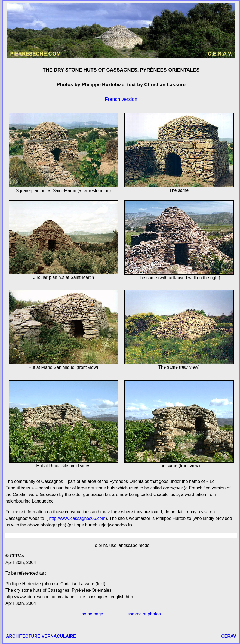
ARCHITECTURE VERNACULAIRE (41, 636)
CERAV (229, 636)
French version (121, 99)
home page (92, 614)
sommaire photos (144, 614)
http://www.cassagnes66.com (77, 518)
